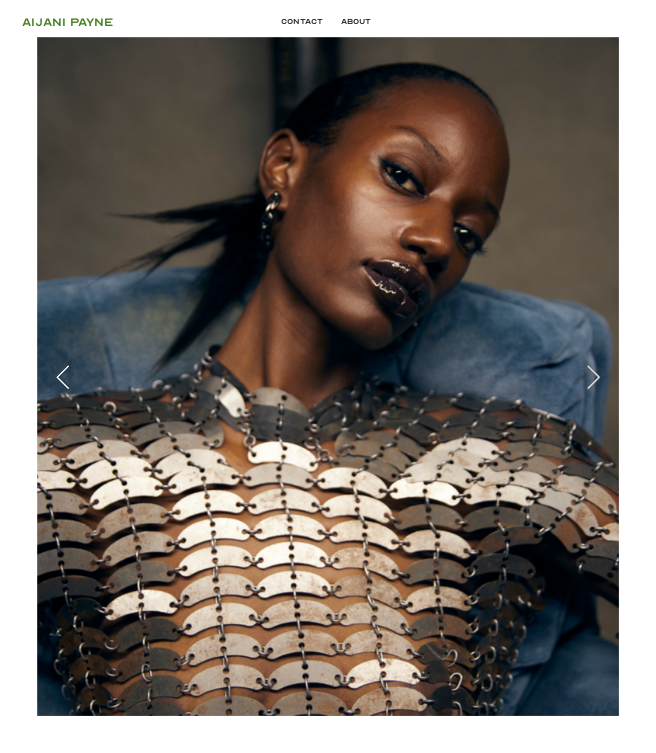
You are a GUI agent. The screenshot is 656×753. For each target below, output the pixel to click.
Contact (302, 21)
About (356, 21)
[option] (328, 376)
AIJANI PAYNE (137, 22)
